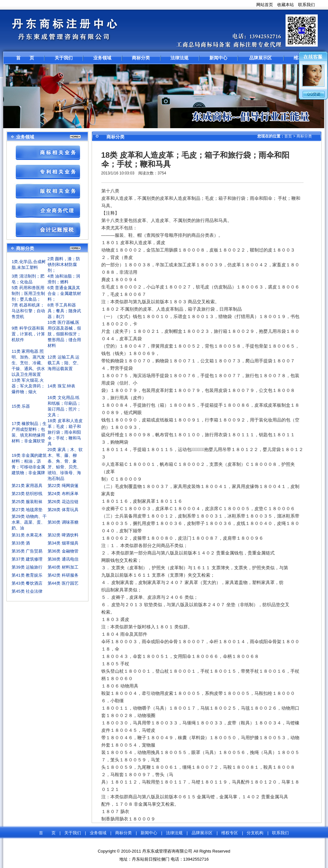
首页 (288, 136)
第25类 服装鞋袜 (27, 502)
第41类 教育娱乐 (27, 575)
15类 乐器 (21, 406)
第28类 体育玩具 (63, 510)
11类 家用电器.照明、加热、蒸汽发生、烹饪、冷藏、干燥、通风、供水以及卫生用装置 (28, 363)
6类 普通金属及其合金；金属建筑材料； (64, 293)
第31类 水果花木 (27, 535)
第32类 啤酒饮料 (63, 535)
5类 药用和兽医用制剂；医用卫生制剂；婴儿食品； (28, 293)
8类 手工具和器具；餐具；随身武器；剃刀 (64, 311)
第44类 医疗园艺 (63, 583)
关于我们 (64, 58)
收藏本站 (286, 5)
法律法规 (179, 58)
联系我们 (306, 5)
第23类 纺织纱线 (27, 494)
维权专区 (230, 833)
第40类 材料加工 (63, 567)
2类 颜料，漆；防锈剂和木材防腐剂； (64, 265)
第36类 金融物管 (63, 551)
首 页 (25, 58)
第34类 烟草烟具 (63, 543)
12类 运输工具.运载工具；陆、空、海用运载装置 (64, 363)
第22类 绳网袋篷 (63, 486)
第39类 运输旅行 (27, 567)
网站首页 (265, 5)
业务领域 (102, 58)
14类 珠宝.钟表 (62, 386)
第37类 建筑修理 (27, 559)
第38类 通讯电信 (63, 559)
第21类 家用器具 (27, 486)
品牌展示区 (260, 58)
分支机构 (255, 833)
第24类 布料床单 (63, 494)
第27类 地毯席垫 (27, 510)
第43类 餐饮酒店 (27, 583)
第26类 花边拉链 (63, 502)
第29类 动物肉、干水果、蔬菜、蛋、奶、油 (29, 522)
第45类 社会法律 (27, 591)
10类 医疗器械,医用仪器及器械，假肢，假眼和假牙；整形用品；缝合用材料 (64, 334)
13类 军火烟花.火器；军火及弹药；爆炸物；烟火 (28, 386)
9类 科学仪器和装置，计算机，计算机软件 (28, 334)
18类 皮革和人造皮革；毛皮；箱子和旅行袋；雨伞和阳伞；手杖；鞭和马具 (65, 432)
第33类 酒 (21, 543)
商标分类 (141, 58)
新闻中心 (218, 58)
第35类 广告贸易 (27, 551)
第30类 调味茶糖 (63, 522)
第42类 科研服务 (63, 575)
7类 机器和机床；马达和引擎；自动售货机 (28, 311)
